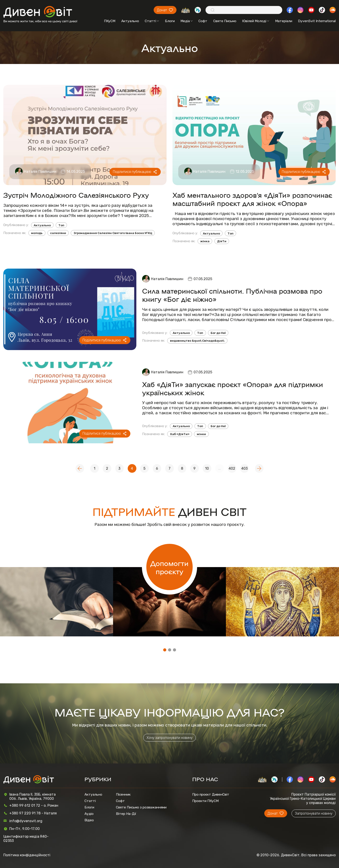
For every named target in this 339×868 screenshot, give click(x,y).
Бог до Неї (218, 333)
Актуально (130, 21)
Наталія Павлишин (40, 171)
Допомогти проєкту (169, 567)
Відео (89, 820)
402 (232, 468)
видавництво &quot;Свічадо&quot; (197, 341)
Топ (61, 225)
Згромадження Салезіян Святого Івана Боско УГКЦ (113, 233)
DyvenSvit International (317, 21)
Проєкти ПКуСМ (205, 801)
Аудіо (89, 814)
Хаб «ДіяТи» (180, 434)
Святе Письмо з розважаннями (141, 807)
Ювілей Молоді (256, 21)
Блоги (170, 21)
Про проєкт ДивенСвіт (211, 794)
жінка (205, 241)
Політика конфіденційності (27, 855)
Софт (203, 21)
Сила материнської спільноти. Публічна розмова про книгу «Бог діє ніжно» (232, 295)
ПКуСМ (110, 21)
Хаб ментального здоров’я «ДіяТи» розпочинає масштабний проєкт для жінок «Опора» (252, 199)
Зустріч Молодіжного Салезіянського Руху (76, 195)
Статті (152, 21)
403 (244, 468)
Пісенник (123, 794)
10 (207, 468)
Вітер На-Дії (126, 814)
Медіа (187, 21)
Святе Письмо (225, 21)
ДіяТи (222, 241)
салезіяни (58, 233)
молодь (37, 233)
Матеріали (284, 21)
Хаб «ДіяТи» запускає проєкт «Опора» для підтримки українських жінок (233, 388)
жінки (201, 434)
